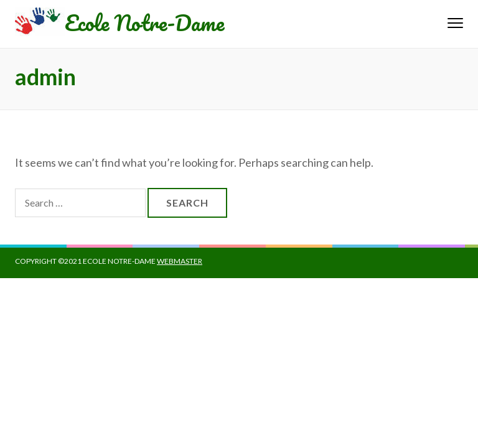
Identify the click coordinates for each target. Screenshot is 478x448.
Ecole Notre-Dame (144, 22)
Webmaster (180, 261)
